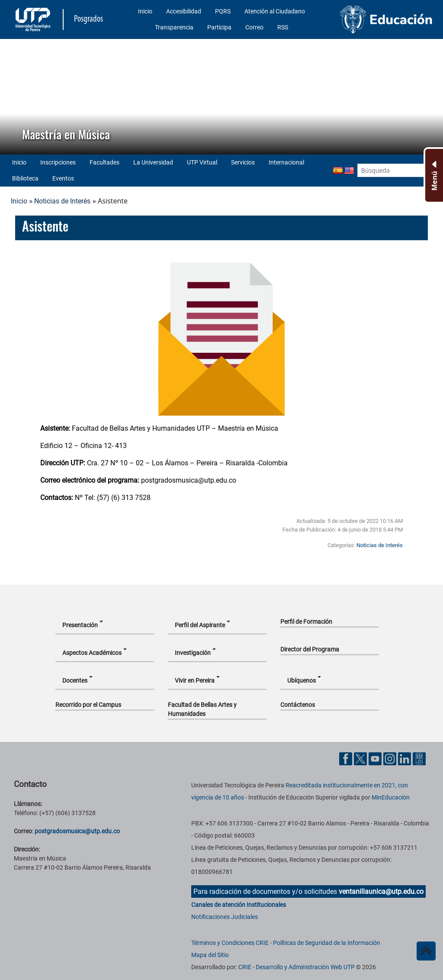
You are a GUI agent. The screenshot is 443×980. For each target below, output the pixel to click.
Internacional (286, 162)
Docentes (75, 680)
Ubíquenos (302, 680)
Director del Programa (310, 649)
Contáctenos (298, 705)
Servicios (243, 162)
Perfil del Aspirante (200, 625)
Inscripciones (58, 162)
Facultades (104, 162)
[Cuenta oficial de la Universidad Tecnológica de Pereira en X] (361, 758)
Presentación (80, 625)
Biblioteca (25, 178)
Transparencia (174, 27)
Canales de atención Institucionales (239, 905)
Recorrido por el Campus (88, 705)
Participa (219, 27)
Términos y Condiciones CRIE (230, 943)
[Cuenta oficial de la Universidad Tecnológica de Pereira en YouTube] (376, 758)
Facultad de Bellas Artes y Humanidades (202, 709)
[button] (13, 97)
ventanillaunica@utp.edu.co (381, 891)
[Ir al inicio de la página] (426, 951)
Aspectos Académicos (92, 653)
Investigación (193, 653)
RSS (283, 27)
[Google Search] (391, 170)
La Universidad (153, 162)
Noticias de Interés (62, 201)
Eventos (63, 178)
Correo (254, 27)
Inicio (145, 11)
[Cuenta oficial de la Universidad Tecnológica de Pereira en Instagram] (391, 758)
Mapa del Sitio (210, 955)
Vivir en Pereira (195, 680)
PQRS (223, 11)
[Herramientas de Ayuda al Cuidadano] (419, 758)
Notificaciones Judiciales (225, 917)
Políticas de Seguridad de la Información (327, 943)
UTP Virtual (202, 162)
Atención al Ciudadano (275, 11)
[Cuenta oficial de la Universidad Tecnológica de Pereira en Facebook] (347, 758)
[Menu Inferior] (433, 175)
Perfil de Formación (306, 622)
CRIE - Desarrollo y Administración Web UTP (297, 967)
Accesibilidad (184, 11)
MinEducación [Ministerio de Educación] (391, 797)
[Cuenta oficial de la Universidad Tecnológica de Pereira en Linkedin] (405, 758)
